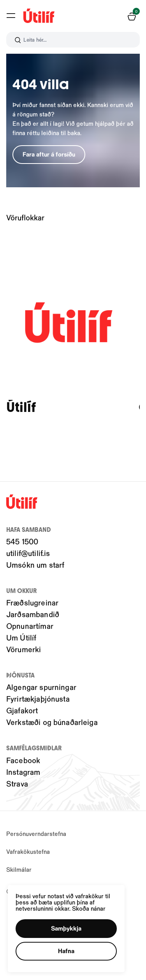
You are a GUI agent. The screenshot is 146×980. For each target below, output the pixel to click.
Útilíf (21, 407)
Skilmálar (19, 869)
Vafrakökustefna (28, 851)
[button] (66, 929)
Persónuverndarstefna (36, 833)
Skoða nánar (89, 908)
